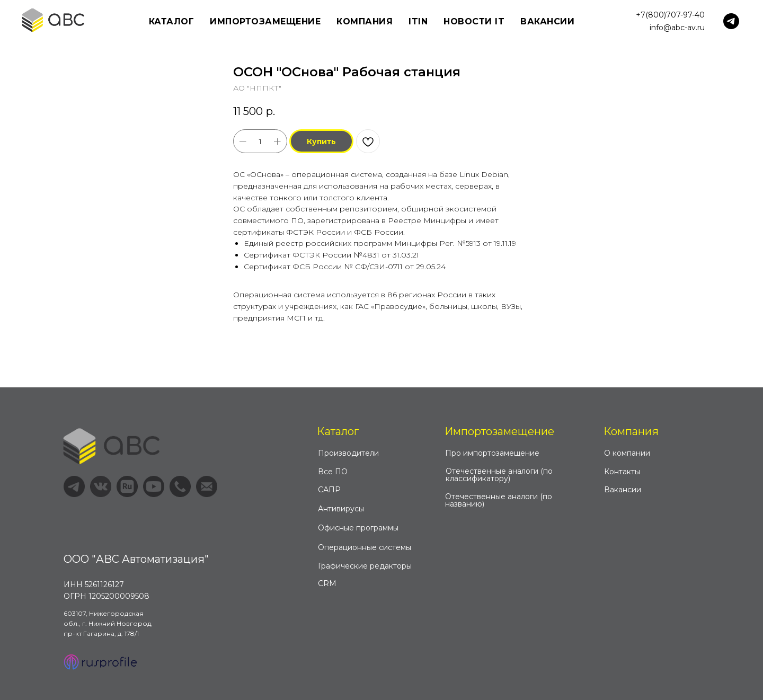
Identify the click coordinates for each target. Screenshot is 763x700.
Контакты (622, 472)
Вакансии (547, 21)
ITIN (418, 21)
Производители (348, 453)
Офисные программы (358, 528)
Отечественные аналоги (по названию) (499, 500)
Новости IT (474, 21)
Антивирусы (341, 509)
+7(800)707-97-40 (670, 15)
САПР (329, 490)
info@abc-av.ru (677, 28)
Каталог (338, 431)
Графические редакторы (365, 566)
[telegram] (731, 21)
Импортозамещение (499, 431)
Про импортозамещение (492, 453)
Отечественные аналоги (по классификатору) (499, 475)
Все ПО (333, 472)
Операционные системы (365, 547)
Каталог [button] (172, 21)
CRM (327, 583)
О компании (627, 453)
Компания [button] (365, 21)
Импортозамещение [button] (265, 21)
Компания (631, 431)
